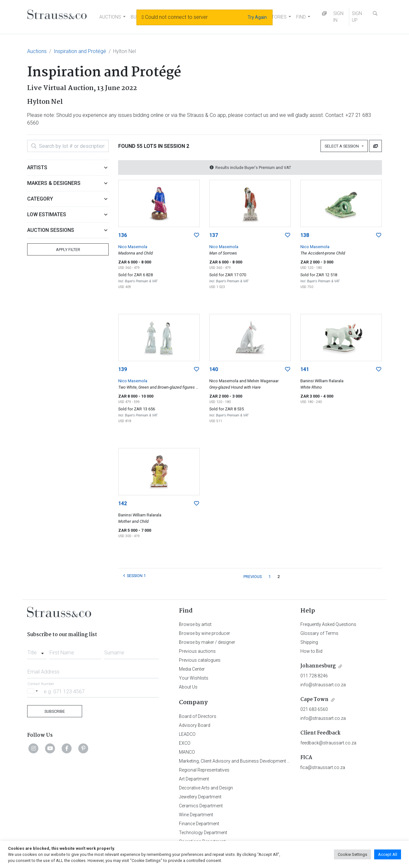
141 (305, 369)
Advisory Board (195, 725)
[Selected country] (34, 691)
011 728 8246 (314, 676)
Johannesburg (318, 666)
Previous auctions (197, 651)
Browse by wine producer (204, 633)
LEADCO (187, 734)
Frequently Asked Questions (328, 624)
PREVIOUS (253, 577)
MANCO (187, 752)
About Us (188, 687)
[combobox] (37, 651)
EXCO (185, 743)
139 (123, 369)
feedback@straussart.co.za (328, 743)
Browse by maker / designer (207, 642)
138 (305, 235)
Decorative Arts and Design (206, 788)
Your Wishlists (194, 678)
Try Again (257, 17)
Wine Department (196, 815)
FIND (301, 17)
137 (214, 235)
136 (123, 235)
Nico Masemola (133, 247)
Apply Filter (68, 250)
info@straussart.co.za (323, 685)
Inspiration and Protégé (80, 51)
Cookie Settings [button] (352, 854)
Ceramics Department (201, 806)
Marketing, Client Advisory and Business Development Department (245, 761)
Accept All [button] (388, 854)
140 (214, 369)
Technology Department (203, 833)
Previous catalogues (200, 660)
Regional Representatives (204, 770)
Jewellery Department (200, 797)
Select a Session (343, 146)
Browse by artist (195, 624)
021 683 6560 (314, 709)
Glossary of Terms (319, 633)
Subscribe (55, 711)
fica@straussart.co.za (323, 767)
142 (123, 503)
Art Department (194, 779)
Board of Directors (198, 716)
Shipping (309, 642)
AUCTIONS (110, 17)
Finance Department (199, 824)
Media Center (192, 669)
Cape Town (314, 700)
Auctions (37, 51)
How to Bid (311, 651)
